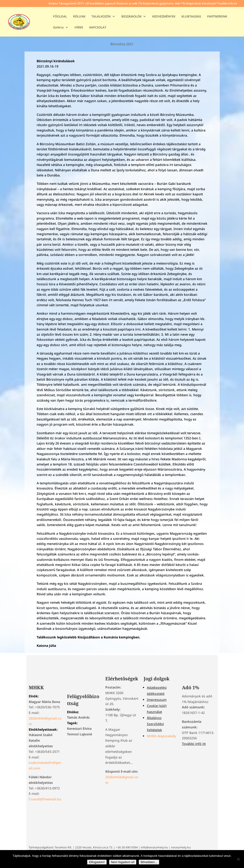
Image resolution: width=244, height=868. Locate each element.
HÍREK (79, 28)
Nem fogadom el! (123, 862)
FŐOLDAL (60, 17)
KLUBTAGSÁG (191, 17)
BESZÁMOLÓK (131, 17)
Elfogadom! (97, 862)
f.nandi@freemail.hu (45, 799)
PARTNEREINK (217, 17)
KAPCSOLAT (98, 28)
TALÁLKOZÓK (101, 17)
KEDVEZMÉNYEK (164, 17)
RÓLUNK (79, 17)
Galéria (58, 28)
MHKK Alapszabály (161, 736)
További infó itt (194, 744)
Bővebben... (149, 862)
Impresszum (157, 700)
